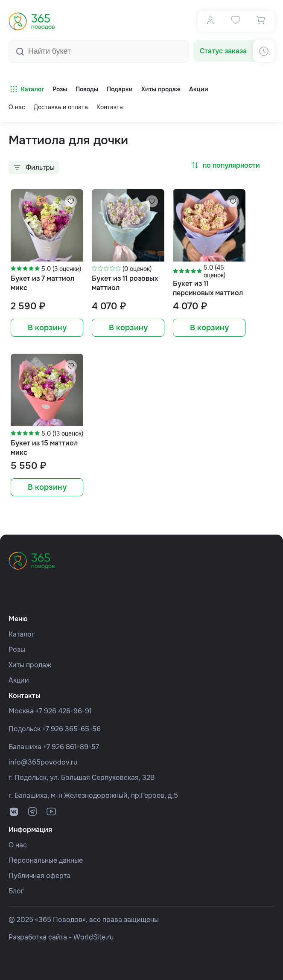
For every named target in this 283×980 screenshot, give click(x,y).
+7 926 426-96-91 (64, 711)
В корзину (47, 328)
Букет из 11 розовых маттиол (125, 283)
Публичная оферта (39, 876)
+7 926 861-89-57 (71, 747)
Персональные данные (46, 860)
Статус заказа (223, 51)
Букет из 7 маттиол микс (42, 283)
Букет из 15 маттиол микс (44, 448)
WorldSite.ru (93, 937)
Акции (19, 680)
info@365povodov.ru (43, 762)
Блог (16, 891)
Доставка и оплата (61, 107)
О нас (17, 107)
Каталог (26, 89)
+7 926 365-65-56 (71, 729)
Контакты (110, 107)
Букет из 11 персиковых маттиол (208, 288)
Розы (17, 650)
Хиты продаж (30, 665)
